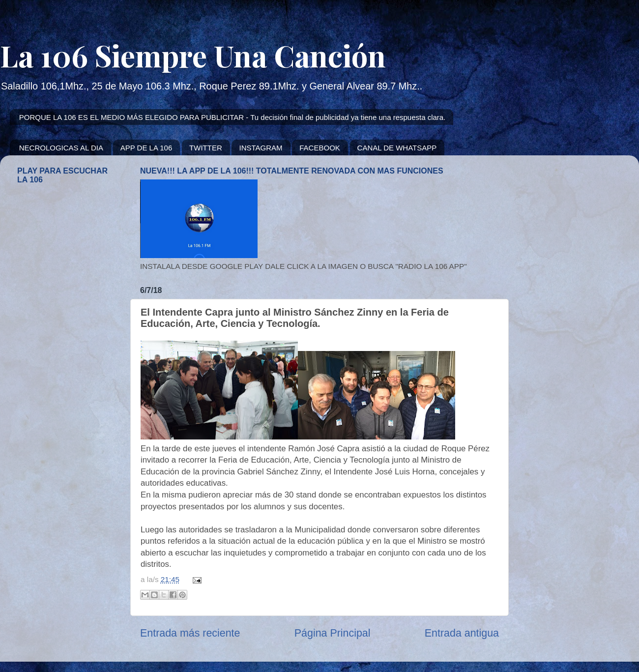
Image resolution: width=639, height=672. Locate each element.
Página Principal (333, 633)
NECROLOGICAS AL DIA (61, 148)
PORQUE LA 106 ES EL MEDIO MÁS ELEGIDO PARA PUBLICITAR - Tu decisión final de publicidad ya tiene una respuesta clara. (232, 117)
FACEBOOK (320, 148)
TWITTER (206, 148)
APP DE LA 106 (146, 148)
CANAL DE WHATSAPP (397, 148)
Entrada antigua (462, 633)
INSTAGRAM (261, 148)
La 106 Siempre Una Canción (193, 55)
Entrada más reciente (190, 633)
